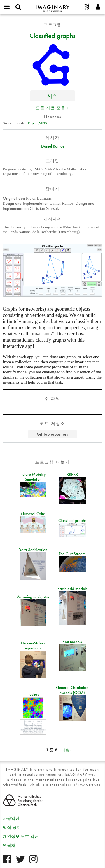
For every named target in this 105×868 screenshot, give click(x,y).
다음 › (66, 750)
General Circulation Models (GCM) (72, 690)
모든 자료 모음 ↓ (53, 108)
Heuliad (33, 694)
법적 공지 (12, 827)
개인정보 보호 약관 (21, 836)
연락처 (9, 845)
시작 (53, 96)
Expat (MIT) (37, 123)
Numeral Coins (33, 514)
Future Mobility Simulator (33, 477)
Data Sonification (33, 550)
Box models (72, 642)
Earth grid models (72, 589)
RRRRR (72, 474)
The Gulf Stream (72, 554)
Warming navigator (33, 597)
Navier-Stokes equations (33, 646)
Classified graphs (53, 35)
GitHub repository (53, 434)
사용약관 (11, 818)
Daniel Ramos (53, 146)
